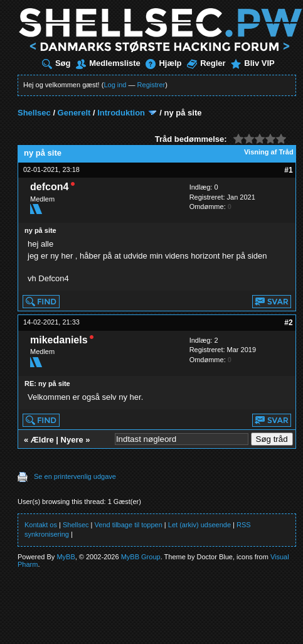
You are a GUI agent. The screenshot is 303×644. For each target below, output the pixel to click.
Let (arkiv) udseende (199, 525)
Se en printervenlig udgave (75, 476)
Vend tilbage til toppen (129, 525)
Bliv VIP (252, 63)
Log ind (115, 85)
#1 (288, 170)
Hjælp (163, 63)
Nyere (72, 440)
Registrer (151, 85)
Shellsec (34, 113)
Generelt (74, 113)
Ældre (42, 440)
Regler (206, 63)
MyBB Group (141, 557)
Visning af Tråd (269, 152)
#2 (288, 323)
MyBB (66, 557)
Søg (56, 63)
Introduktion (121, 113)
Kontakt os (41, 525)
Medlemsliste (108, 63)
